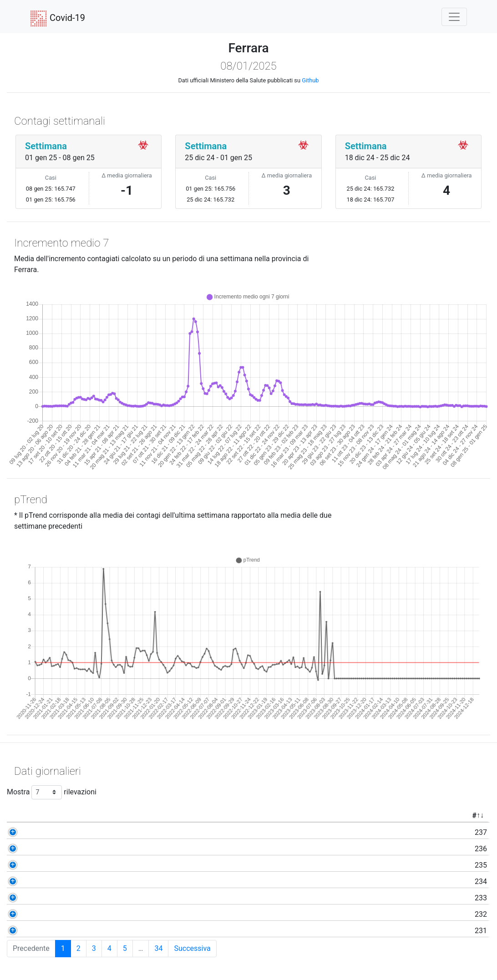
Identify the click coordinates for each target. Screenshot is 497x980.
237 (57, 832)
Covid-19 (58, 19)
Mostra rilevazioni (52, 792)
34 (158, 948)
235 (57, 865)
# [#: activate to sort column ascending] (50, 816)
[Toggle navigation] (454, 17)
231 (57, 931)
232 (57, 914)
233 (57, 898)
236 (57, 849)
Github (310, 80)
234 (57, 881)
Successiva (192, 948)
